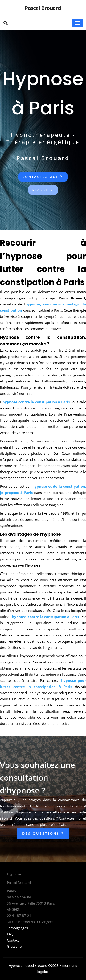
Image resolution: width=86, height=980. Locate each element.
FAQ (10, 934)
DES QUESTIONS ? (43, 833)
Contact (13, 940)
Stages (43, 190)
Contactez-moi (43, 177)
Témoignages (17, 928)
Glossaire (14, 946)
